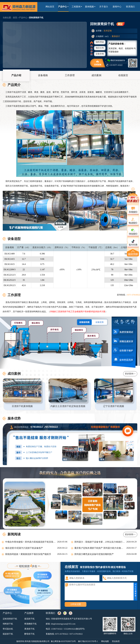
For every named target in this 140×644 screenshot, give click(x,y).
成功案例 (96, 75)
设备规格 (43, 75)
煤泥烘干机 (29, 619)
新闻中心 (117, 7)
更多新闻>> (130, 534)
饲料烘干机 (8, 624)
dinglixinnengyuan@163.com (63, 624)
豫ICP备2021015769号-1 (88, 641)
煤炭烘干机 (8, 634)
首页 (15, 18)
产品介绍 (16, 75)
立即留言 (74, 604)
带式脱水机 (8, 629)
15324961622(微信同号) (74, 629)
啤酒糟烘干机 (30, 624)
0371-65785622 (62, 634)
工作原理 (70, 75)
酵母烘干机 (29, 634)
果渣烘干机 (29, 629)
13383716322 (57, 629)
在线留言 (123, 75)
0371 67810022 (134, 295)
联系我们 (130, 7)
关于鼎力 (104, 7)
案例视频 (90, 7)
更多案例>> (130, 374)
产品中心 (63, 7)
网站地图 (105, 641)
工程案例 (77, 7)
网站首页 (50, 7)
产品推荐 (29, 613)
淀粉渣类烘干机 (10, 619)
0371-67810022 (76, 634)
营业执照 (116, 641)
